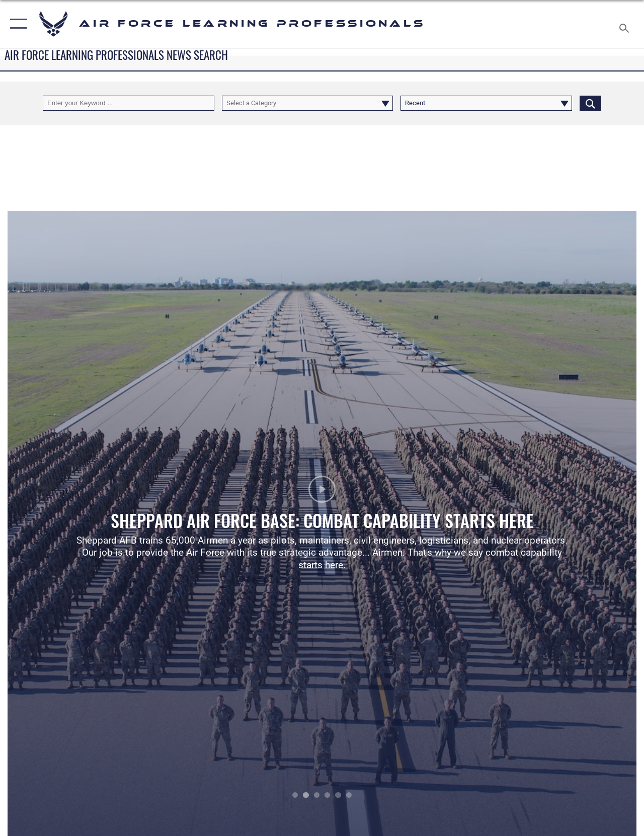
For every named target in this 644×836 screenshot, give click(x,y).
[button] (16, 24)
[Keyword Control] (129, 103)
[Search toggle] (626, 24)
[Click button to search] (590, 103)
